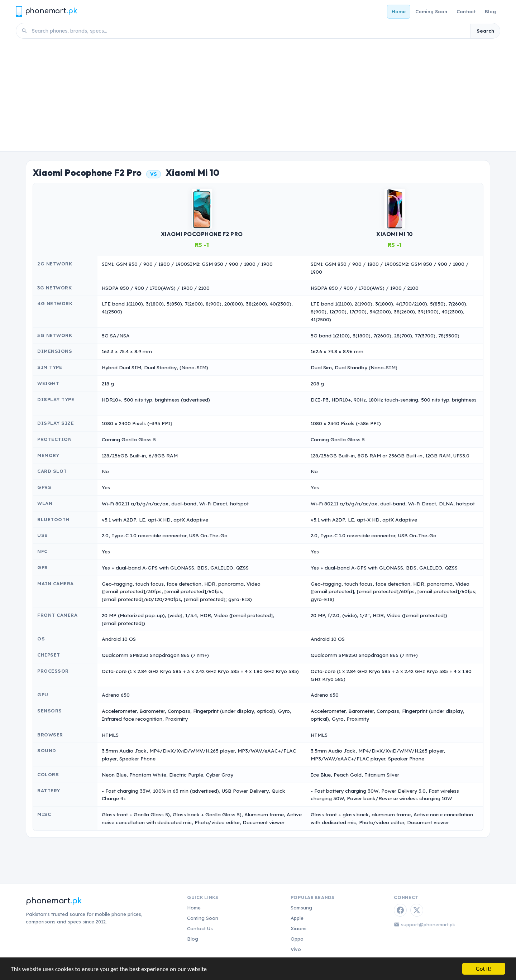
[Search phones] (249, 31)
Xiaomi (298, 928)
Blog (490, 11)
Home (399, 11)
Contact (466, 11)
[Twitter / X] (417, 910)
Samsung (301, 908)
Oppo (297, 939)
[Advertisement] (258, 97)
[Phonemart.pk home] (46, 11)
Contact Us (200, 928)
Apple (297, 918)
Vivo (296, 949)
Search (485, 31)
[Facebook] (400, 910)
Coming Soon (431, 11)
